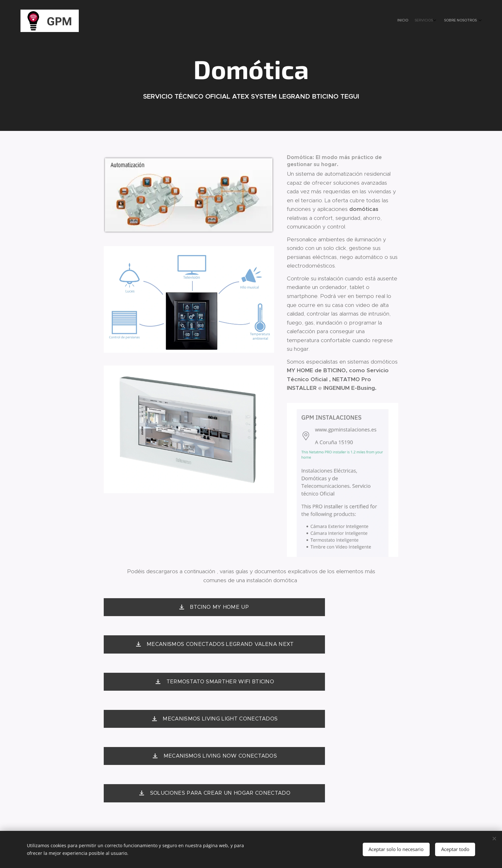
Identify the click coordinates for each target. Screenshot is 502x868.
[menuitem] (460, 21)
